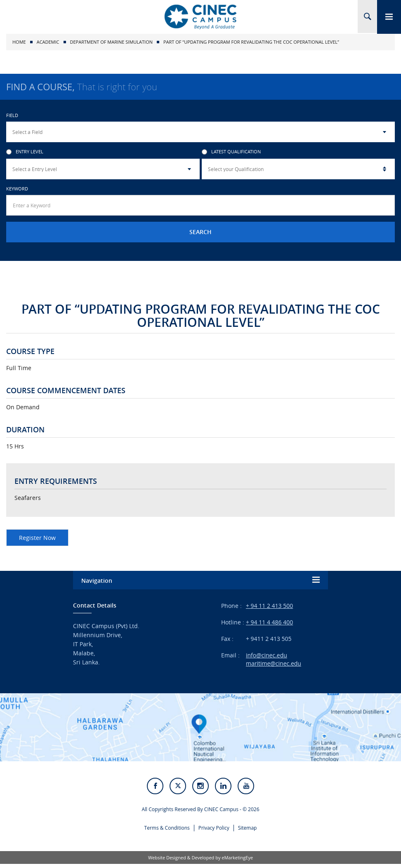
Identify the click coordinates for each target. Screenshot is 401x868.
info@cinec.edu (267, 655)
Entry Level (25, 152)
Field (12, 115)
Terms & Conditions (167, 831)
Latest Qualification (231, 152)
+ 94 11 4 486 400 (269, 622)
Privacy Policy (214, 831)
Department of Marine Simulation (111, 42)
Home (19, 42)
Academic (48, 42)
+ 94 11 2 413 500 (269, 606)
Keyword (17, 189)
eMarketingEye (237, 862)
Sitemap (248, 831)
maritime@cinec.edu (274, 663)
